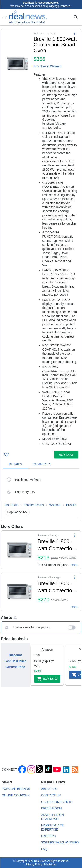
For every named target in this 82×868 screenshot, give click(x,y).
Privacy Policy (34, 864)
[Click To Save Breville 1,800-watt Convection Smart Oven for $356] (6, 454)
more (74, 565)
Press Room (51, 808)
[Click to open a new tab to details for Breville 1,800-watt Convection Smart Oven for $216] (19, 550)
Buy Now (47, 679)
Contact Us (51, 795)
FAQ (44, 849)
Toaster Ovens (34, 505)
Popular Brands (16, 789)
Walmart (55, 505)
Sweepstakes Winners (60, 842)
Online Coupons (16, 795)
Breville (71, 505)
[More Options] (75, 33)
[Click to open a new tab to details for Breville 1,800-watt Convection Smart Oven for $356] (17, 64)
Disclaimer (50, 864)
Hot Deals (11, 505)
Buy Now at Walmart (48, 66)
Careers (49, 836)
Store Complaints (57, 802)
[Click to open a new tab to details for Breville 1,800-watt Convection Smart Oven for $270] (19, 592)
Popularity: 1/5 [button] (17, 512)
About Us (49, 789)
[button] (41, 239)
